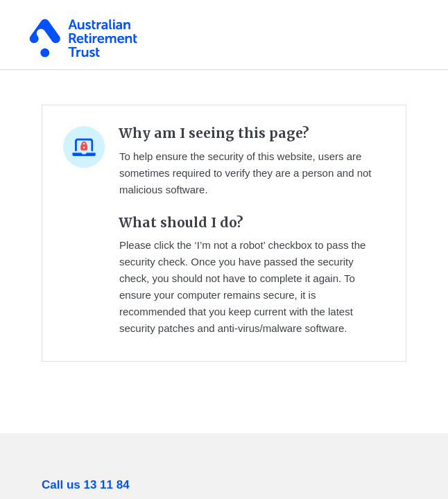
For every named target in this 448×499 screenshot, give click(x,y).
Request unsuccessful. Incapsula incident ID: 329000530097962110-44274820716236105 (224, 249)
